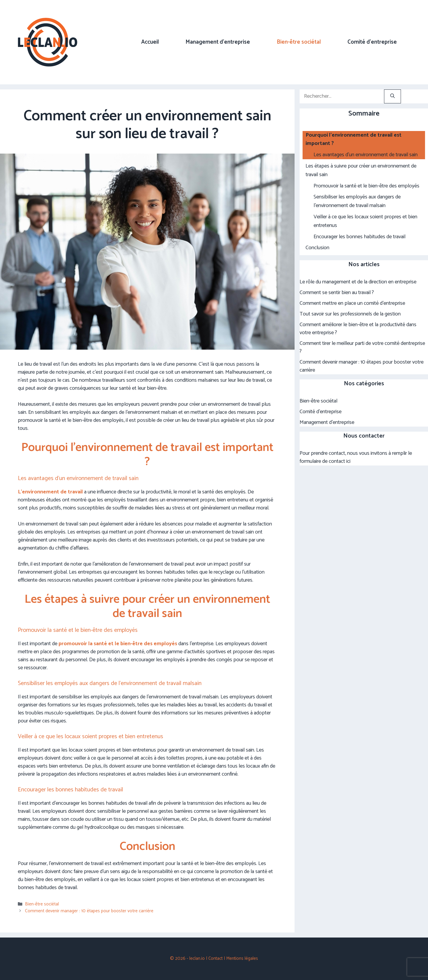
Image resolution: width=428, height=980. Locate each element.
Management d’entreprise (218, 42)
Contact (215, 958)
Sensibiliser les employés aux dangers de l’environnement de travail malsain (357, 201)
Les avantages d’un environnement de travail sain (366, 155)
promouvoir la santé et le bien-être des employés (118, 644)
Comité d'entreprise (321, 412)
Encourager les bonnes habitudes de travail (359, 237)
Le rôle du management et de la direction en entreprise (358, 282)
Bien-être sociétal (299, 42)
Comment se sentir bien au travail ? (337, 293)
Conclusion (317, 248)
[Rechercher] (392, 96)
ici (348, 461)
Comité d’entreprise (372, 42)
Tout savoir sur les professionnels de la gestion (350, 314)
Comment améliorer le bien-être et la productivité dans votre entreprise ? (358, 329)
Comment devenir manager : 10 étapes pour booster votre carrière (89, 911)
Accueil (150, 42)
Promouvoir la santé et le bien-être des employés (366, 186)
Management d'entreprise (327, 422)
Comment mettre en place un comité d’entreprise (352, 303)
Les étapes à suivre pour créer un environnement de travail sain (361, 171)
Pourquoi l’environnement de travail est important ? (354, 140)
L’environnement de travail (50, 492)
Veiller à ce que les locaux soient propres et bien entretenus (365, 221)
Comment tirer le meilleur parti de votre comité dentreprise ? (362, 347)
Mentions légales (242, 958)
